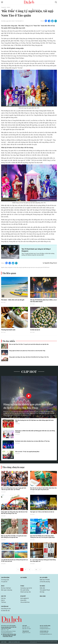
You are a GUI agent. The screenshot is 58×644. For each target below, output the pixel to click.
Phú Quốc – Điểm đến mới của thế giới (13, 300)
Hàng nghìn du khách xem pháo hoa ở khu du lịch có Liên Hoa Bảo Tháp (27, 351)
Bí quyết (23, 596)
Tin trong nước (5, 580)
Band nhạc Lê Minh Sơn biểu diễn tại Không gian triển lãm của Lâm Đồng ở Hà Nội (35, 432)
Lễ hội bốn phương (45, 582)
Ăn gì (3, 586)
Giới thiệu (4, 642)
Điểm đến (42, 588)
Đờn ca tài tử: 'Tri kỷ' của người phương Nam (27, 452)
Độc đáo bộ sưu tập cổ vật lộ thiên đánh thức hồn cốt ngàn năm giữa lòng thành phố (43, 489)
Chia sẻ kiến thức (25, 602)
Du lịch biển (44, 578)
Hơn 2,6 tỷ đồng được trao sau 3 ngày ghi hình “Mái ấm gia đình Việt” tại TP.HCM (14, 489)
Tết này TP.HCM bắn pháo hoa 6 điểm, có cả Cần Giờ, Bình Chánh (43, 301)
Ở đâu (22, 586)
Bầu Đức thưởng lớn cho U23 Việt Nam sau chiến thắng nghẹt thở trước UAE (34, 421)
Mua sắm (43, 596)
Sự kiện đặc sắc (5, 611)
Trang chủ (3, 7)
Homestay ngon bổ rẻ (26, 588)
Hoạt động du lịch (6, 609)
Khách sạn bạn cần (26, 592)
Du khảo (42, 586)
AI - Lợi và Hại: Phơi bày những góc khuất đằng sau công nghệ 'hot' (43, 561)
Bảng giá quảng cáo (14, 642)
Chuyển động (5, 578)
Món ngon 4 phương (7, 590)
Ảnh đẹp (42, 592)
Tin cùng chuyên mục (13, 467)
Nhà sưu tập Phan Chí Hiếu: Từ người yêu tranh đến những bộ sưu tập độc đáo (29, 344)
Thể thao (4, 602)
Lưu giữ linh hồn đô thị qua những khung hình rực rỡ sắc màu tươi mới (14, 561)
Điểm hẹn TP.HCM (45, 580)
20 (36, 570)
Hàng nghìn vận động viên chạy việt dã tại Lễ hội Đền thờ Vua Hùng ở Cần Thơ (29, 357)
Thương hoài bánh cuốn (8, 330)
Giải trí (9, 7)
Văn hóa (3, 599)
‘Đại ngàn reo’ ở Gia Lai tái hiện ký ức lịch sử (42, 512)
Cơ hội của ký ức (35, 330)
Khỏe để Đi (23, 601)
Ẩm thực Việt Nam (6, 588)
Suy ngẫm (24, 578)
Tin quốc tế (4, 582)
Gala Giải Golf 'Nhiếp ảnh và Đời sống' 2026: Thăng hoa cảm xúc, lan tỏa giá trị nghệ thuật (42, 537)
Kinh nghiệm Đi (25, 599)
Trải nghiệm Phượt (45, 590)
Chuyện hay (5, 607)
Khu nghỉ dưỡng (25, 590)
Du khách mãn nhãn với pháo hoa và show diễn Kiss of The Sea (32, 441)
